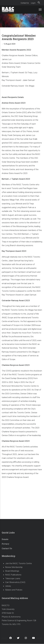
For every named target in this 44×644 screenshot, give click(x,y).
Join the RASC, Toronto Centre (19, 563)
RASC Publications (13, 575)
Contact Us (25, 3)
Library (8, 586)
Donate (5, 539)
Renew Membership (14, 567)
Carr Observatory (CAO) (15, 582)
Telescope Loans (13, 578)
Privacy (6, 544)
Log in (33, 3)
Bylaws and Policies (14, 590)
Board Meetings (12, 571)
